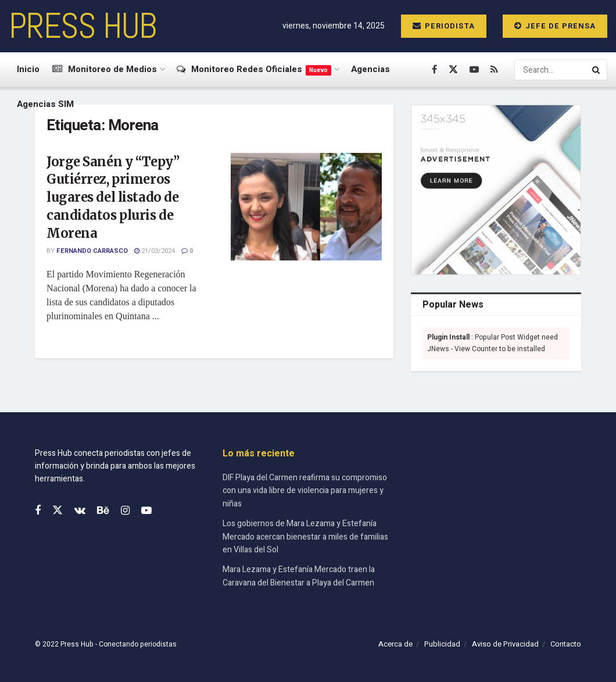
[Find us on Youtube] (474, 70)
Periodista (444, 26)
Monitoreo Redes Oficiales (254, 69)
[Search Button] (597, 70)
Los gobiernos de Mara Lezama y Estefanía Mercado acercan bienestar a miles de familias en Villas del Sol (305, 537)
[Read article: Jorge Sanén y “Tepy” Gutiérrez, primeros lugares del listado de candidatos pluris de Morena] (306, 207)
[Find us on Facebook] (434, 70)
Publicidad (442, 644)
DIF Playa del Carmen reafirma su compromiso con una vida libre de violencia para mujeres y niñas (305, 491)
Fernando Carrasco (92, 251)
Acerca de (395, 644)
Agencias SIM (45, 104)
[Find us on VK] (80, 511)
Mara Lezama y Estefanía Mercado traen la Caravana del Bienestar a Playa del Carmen (299, 576)
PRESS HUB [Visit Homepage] (83, 26)
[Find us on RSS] (494, 70)
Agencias (370, 69)
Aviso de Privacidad (505, 644)
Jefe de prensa (555, 26)
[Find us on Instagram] (125, 511)
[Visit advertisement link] (496, 190)
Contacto (566, 644)
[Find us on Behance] (103, 511)
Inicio (28, 69)
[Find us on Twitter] (453, 70)
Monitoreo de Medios (105, 69)
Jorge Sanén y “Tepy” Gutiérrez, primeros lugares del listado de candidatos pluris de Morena (113, 197)
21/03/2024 (155, 251)
